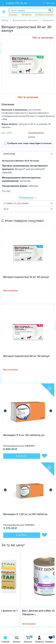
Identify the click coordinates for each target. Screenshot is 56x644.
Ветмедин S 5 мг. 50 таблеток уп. (24, 435)
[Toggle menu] (4, 12)
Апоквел (13, 14)
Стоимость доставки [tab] (28, 203)
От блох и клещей (44, 14)
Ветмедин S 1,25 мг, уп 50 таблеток (25, 514)
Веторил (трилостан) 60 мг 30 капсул (26, 356)
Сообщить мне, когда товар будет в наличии (28, 143)
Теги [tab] (28, 209)
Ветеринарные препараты (25, 20)
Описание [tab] (28, 154)
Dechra (32, 137)
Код (3, 133)
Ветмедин (27, 14)
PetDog (5, 20)
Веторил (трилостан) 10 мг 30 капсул (26, 277)
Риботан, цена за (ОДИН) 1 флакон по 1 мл (27, 612)
